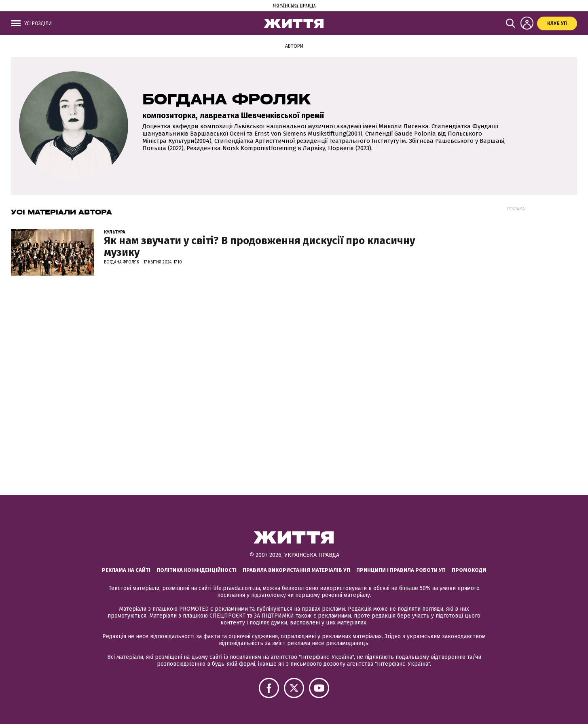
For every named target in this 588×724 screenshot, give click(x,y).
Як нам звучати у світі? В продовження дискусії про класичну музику (259, 246)
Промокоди (469, 570)
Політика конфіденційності (197, 570)
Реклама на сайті (126, 570)
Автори (294, 46)
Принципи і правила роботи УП (401, 570)
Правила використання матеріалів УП (296, 570)
